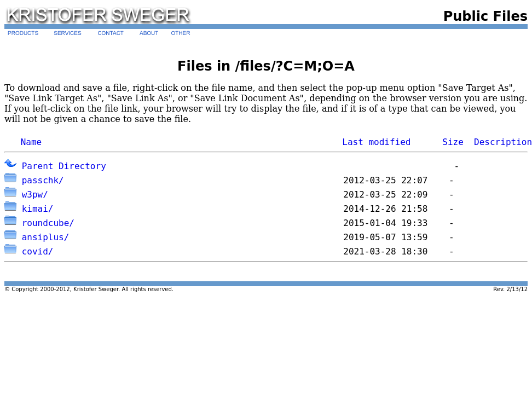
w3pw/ (35, 195)
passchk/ (43, 180)
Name (31, 142)
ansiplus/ (46, 237)
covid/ (38, 251)
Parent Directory (64, 166)
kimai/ (38, 209)
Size (453, 142)
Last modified (376, 142)
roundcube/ (48, 223)
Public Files (485, 16)
